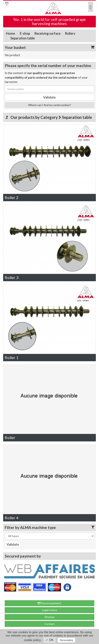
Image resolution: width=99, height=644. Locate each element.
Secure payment (49, 603)
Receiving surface (47, 33)
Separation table (22, 38)
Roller (10, 438)
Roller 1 (12, 358)
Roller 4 (12, 518)
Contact (49, 624)
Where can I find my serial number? (50, 105)
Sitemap (50, 617)
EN (7, 3)
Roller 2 (12, 198)
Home (11, 33)
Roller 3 (12, 278)
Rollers (70, 33)
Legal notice (49, 610)
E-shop (25, 33)
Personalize (66, 640)
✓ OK (50, 640)
